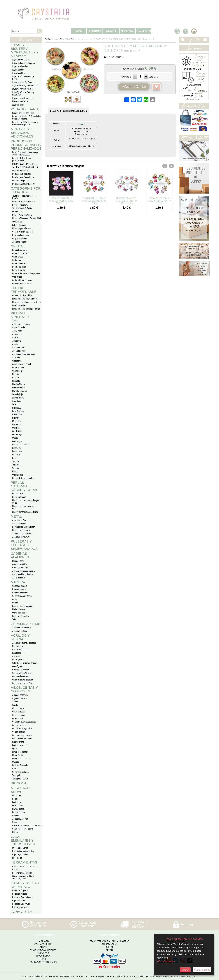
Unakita (15, 471)
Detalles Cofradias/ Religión (24, 184)
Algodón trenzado (20, 698)
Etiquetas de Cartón (20, 848)
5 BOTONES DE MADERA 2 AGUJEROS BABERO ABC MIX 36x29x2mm (61, 201)
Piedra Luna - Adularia (21, 444)
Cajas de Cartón (19, 900)
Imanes (15, 822)
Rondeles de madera (21, 616)
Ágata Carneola (19, 327)
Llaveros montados (20, 101)
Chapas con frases (20, 238)
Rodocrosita (17, 451)
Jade (14, 404)
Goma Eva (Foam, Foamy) (23, 829)
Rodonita (16, 455)
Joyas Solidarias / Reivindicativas (25, 85)
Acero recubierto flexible (23, 574)
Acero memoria (19, 578)
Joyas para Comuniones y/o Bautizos (23, 78)
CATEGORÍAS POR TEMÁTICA (26, 190)
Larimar (15, 418)
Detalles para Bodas (20, 170)
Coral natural (18, 494)
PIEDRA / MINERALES (20, 315)
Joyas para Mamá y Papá (22, 82)
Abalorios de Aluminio (21, 537)
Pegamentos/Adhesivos (22, 873)
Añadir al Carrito (134, 87)
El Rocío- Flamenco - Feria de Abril (27, 218)
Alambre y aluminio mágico (23, 571)
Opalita (15, 438)
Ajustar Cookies (202, 970)
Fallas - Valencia (19, 225)
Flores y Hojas (18, 659)
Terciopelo (17, 775)
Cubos (15, 599)
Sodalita (16, 461)
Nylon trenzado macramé (23, 758)
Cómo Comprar (43, 944)
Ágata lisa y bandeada (21, 324)
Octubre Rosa (18, 212)
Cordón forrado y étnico (22, 728)
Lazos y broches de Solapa (23, 113)
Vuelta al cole (18, 222)
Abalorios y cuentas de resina (24, 643)
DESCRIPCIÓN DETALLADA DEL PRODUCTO (69, 111)
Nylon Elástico (18, 755)
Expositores (17, 858)
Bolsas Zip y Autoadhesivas (23, 851)
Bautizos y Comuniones (22, 205)
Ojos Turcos (17, 277)
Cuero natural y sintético (22, 738)
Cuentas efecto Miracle (22, 673)
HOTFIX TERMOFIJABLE (23, 290)
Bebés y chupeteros (20, 235)
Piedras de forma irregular (23, 478)
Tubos (15, 619)
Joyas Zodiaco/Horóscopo (23, 98)
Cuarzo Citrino (18, 367)
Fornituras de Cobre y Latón (24, 527)
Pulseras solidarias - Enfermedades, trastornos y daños (27, 117)
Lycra (14, 748)
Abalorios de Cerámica (21, 627)
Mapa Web (43, 940)
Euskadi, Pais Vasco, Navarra (23, 201)
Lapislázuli (17, 408)
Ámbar (15, 321)
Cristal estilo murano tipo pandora (26, 273)
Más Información (166, 961)
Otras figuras (17, 666)
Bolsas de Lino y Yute (21, 904)
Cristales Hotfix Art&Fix (22, 295)
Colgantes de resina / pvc (23, 683)
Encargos (43, 952)
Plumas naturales (19, 809)
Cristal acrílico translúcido (23, 680)
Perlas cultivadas (19, 497)
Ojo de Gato (17, 431)
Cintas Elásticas (18, 712)
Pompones (17, 795)
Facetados (17, 653)
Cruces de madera (20, 586)
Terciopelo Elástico (20, 779)
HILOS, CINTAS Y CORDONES (24, 689)
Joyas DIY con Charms (21, 60)
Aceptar (185, 970)
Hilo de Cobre (18, 561)
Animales (16, 656)
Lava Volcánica (18, 411)
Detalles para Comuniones (23, 177)
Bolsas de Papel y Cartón (22, 897)
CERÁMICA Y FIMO (26, 624)
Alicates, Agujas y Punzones (24, 866)
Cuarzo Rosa (17, 371)
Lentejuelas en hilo (20, 745)
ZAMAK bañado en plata (22, 533)
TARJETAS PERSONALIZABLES (25, 167)
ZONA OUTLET (22, 912)
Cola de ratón (18, 718)
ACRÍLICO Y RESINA (20, 637)
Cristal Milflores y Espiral (22, 280)
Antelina (16, 702)
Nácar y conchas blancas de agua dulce (26, 501)
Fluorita (16, 374)
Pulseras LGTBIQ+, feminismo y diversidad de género (25, 123)
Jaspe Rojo (17, 401)
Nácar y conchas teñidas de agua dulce (26, 507)
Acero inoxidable (19, 523)
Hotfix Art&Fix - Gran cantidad (25, 299)
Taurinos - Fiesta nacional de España (24, 197)
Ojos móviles (18, 805)
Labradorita (17, 414)
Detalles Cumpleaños (21, 180)
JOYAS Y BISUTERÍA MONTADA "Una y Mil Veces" (24, 50)
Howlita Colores (19, 388)
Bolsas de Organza (20, 890)
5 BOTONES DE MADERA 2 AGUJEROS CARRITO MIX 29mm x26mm (127, 201)
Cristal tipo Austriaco (21, 253)
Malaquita (16, 424)
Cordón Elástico (19, 725)
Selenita (16, 468)
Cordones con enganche (22, 735)
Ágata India (17, 331)
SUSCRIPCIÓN (127, 31)
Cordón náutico (19, 732)
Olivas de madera (19, 613)
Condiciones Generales (43, 961)
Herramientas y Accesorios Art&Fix (27, 302)
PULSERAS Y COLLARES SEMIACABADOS (24, 545)
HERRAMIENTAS (24, 862)
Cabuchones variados (21, 670)
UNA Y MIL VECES (143, 31)
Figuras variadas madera (22, 606)
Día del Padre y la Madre (22, 215)
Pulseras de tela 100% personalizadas (21, 159)
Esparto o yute (18, 742)
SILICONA (19, 783)
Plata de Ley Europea (21, 530)
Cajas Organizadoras (20, 854)
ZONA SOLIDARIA (25, 109)
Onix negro (17, 441)
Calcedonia (17, 361)
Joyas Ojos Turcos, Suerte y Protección (23, 93)
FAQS (43, 958)
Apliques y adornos (20, 819)
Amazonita (17, 341)
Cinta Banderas (18, 715)
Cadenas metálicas (20, 564)
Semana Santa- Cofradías (22, 208)
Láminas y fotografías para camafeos (27, 825)
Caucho (15, 705)
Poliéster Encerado (20, 765)
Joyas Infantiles (19, 73)
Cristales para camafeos (22, 283)
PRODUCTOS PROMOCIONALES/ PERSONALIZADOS (26, 145)
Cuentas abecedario (20, 676)
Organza (16, 762)
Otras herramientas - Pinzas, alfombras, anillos (24, 877)
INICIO (79, 31)
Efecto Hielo (17, 646)
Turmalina (16, 465)
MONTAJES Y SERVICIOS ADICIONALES (22, 133)
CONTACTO (111, 31)
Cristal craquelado (20, 263)
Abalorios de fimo (20, 631)
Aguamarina (17, 334)
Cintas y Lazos (18, 708)
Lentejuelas (17, 802)
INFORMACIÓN (95, 31)
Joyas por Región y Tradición (24, 63)
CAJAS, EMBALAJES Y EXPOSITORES (23, 840)
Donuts (15, 603)
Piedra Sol (17, 448)
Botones (16, 815)
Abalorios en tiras (19, 242)
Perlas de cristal (19, 270)
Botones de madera (20, 592)
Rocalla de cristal (19, 267)
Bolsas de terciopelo (21, 907)
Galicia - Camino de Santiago (24, 232)
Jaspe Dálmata (18, 398)
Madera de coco (19, 609)
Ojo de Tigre (17, 434)
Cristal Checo (18, 257)
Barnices (16, 869)
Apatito (15, 344)
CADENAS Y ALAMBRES (20, 555)
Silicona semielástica (21, 772)
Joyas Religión (18, 70)
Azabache (16, 357)
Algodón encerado (20, 695)
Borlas (15, 799)
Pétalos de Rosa (19, 812)
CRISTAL (18, 246)
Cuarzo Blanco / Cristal (22, 364)
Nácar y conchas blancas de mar (25, 512)
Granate (16, 377)
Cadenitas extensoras (21, 568)
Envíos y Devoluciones (43, 949)
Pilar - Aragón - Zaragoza (22, 228)
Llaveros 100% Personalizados (25, 164)
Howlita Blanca (19, 384)
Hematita (16, 381)
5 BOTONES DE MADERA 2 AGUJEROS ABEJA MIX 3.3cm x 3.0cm (94, 201)
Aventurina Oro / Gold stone (24, 354)
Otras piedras (18, 475)
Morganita (16, 421)
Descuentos (43, 955)
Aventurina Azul (19, 347)
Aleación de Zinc (19, 520)
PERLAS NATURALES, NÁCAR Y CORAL (24, 486)
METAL (16, 516)
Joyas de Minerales (20, 66)
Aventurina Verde (19, 351)
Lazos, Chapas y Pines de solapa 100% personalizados (25, 153)
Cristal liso (17, 260)
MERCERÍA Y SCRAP (21, 790)
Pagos (43, 946)
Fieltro (15, 832)
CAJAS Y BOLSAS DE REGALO (25, 885)
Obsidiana (16, 428)
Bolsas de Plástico (20, 894)
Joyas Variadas (18, 105)
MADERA (18, 582)
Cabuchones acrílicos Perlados (25, 663)
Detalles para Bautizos (21, 174)
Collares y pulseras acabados (24, 722)
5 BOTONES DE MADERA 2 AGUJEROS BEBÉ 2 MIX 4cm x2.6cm (159, 201)
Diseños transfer (19, 305)
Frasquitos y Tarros (20, 250)
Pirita (14, 458)
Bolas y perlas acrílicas (22, 649)
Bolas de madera (19, 589)
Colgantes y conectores (22, 596)
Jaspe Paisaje (18, 394)
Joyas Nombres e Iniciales (23, 89)
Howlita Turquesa (19, 391)
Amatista (16, 337)
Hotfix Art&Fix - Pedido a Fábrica (26, 309)
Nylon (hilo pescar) (20, 752)
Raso (14, 768)
